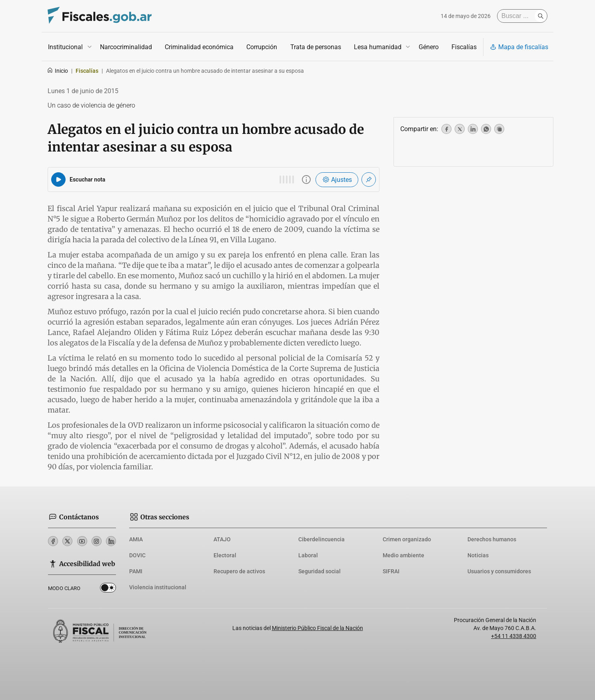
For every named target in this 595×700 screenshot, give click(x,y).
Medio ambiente (403, 555)
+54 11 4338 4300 (514, 636)
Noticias (478, 555)
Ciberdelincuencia (321, 539)
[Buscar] (518, 16)
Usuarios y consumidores (499, 571)
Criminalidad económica (199, 47)
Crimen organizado (407, 539)
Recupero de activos (239, 571)
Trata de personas (316, 47)
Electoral (225, 555)
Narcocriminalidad (126, 47)
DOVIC (137, 555)
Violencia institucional (158, 587)
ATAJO (222, 539)
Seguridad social (319, 571)
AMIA (136, 539)
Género (429, 47)
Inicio (57, 71)
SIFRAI (391, 571)
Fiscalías (464, 47)
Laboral (308, 555)
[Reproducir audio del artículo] (58, 179)
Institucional (65, 47)
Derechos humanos (492, 539)
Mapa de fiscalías (519, 47)
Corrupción (262, 47)
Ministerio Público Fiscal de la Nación (317, 628)
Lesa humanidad (378, 47)
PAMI (136, 571)
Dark (108, 589)
